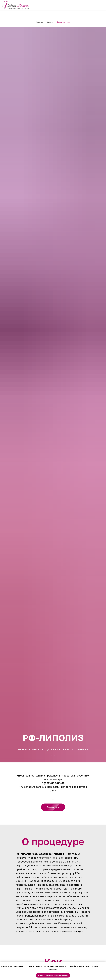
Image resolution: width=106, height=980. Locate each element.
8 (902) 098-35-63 (53, 783)
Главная (40, 22)
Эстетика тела (63, 22)
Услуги (50, 22)
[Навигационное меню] (102, 4)
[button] (53, 807)
